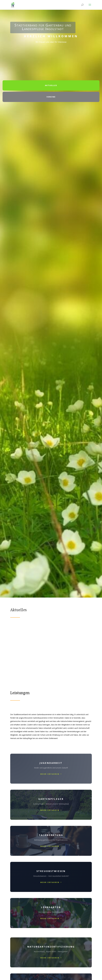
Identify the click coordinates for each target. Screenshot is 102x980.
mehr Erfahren (50, 774)
